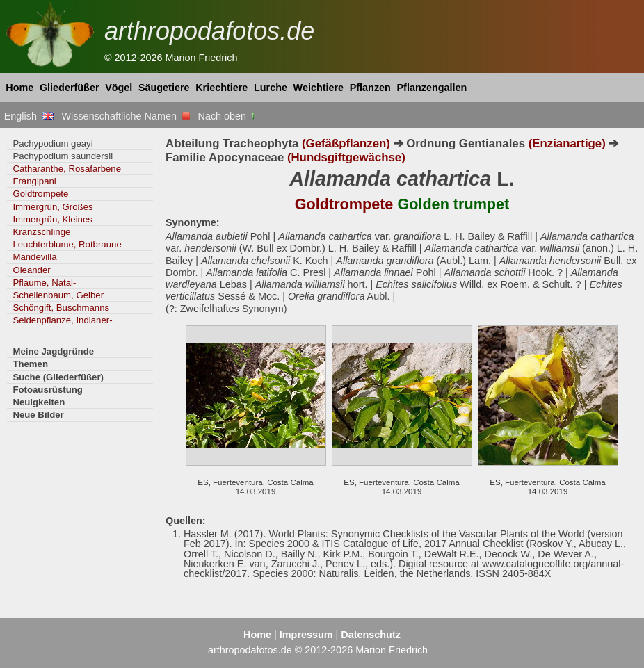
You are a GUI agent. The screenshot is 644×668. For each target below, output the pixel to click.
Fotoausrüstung (47, 390)
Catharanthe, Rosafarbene (67, 169)
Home (19, 88)
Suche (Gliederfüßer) (58, 377)
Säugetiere (164, 88)
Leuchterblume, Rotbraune (67, 244)
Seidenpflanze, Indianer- (62, 320)
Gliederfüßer (70, 88)
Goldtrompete (40, 194)
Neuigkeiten (39, 402)
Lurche (271, 88)
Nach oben (228, 116)
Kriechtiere (222, 88)
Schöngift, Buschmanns (61, 308)
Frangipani (34, 181)
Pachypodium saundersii (63, 156)
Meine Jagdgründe (53, 351)
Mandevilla (34, 257)
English (29, 116)
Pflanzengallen (432, 88)
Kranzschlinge (41, 232)
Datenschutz (371, 635)
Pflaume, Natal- (44, 283)
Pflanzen (370, 88)
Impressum (306, 635)
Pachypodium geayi (53, 144)
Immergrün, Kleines (52, 219)
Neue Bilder (38, 415)
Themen (30, 364)
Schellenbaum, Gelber (58, 295)
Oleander (31, 270)
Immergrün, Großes (53, 207)
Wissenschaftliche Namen (126, 116)
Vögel (119, 88)
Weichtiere (319, 88)
